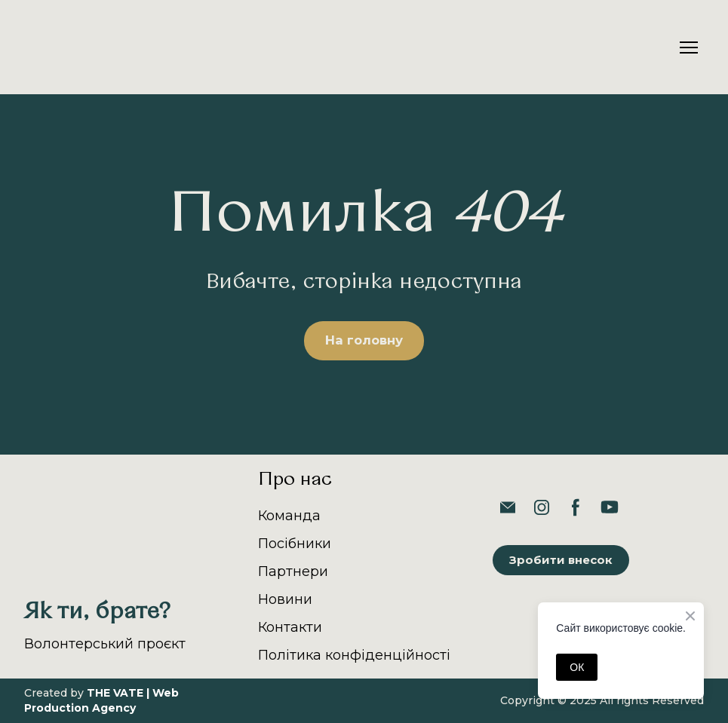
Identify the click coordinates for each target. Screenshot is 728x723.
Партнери (293, 571)
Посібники (295, 544)
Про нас (295, 481)
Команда (289, 516)
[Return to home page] (68, 47)
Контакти (290, 627)
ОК (577, 667)
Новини (285, 599)
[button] (364, 341)
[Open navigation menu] (689, 47)
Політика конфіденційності (354, 655)
